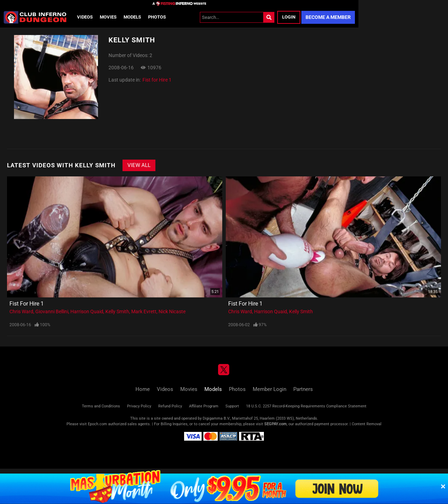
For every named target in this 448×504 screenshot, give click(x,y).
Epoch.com (97, 424)
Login (289, 17)
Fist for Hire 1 (157, 80)
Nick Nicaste (172, 311)
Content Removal (367, 424)
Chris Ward (21, 311)
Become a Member (328, 17)
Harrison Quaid (87, 311)
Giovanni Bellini (52, 311)
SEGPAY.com (275, 424)
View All (139, 165)
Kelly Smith (117, 311)
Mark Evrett (144, 311)
